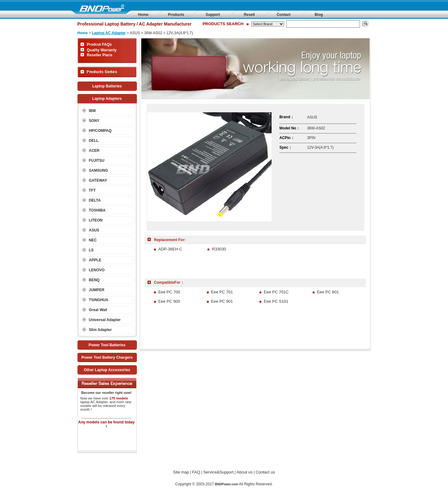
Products (176, 15)
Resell (249, 15)
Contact (284, 15)
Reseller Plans (100, 55)
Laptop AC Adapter (109, 33)
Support (213, 15)
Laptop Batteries (107, 86)
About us (245, 472)
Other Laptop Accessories (107, 370)
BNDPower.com (226, 484)
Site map (181, 472)
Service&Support (218, 472)
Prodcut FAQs (99, 44)
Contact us (265, 472)
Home (143, 15)
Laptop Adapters (107, 99)
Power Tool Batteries (107, 345)
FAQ (196, 472)
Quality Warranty (102, 50)
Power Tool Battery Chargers (107, 357)
